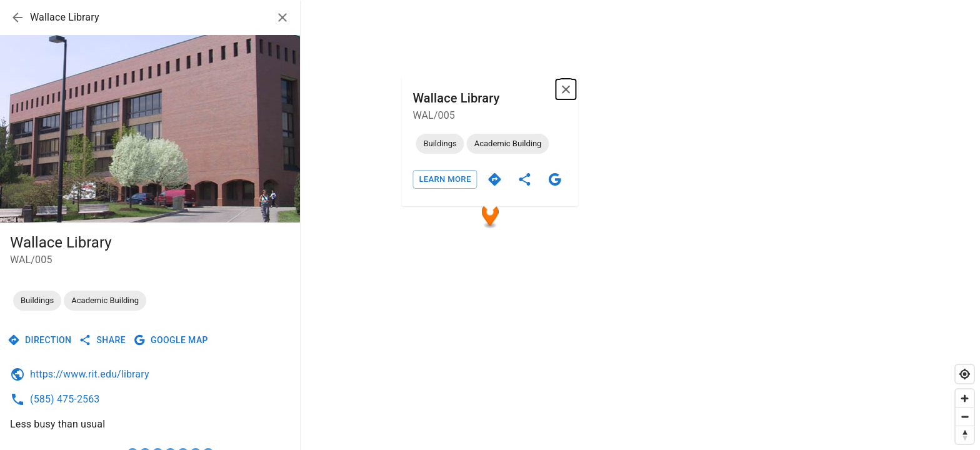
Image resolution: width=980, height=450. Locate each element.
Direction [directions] (39, 340)
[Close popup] (566, 89)
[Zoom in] (965, 398)
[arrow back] (17, 17)
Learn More (445, 179)
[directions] (495, 179)
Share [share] (102, 340)
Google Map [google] (171, 340)
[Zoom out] (965, 417)
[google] (555, 179)
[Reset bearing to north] (965, 435)
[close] (282, 17)
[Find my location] (965, 374)
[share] (525, 179)
